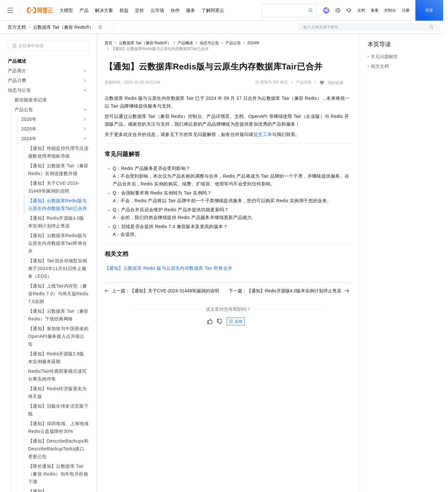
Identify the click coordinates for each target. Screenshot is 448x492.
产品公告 (233, 43)
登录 (429, 10)
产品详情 (304, 82)
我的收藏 (336, 83)
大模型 (66, 10)
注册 (406, 10)
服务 (191, 10)
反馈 (236, 321)
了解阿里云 (213, 10)
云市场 (157, 10)
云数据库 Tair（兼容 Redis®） (63, 27)
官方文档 (17, 27)
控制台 (390, 10)
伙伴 (175, 10)
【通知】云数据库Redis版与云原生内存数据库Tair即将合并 (169, 268)
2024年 (254, 43)
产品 (84, 10)
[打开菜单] (10, 10)
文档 (361, 10)
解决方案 (104, 10)
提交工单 (263, 134)
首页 (109, 43)
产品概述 (185, 43)
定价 (140, 10)
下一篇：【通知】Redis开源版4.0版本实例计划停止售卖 (289, 291)
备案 (375, 10)
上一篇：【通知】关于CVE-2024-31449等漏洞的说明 (162, 291)
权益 (124, 10)
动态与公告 (209, 43)
